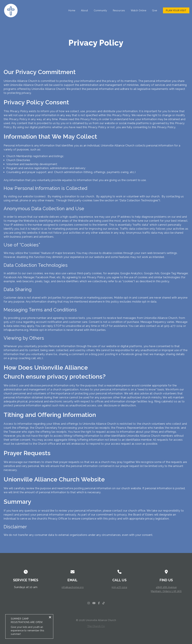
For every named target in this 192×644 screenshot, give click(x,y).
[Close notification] (50, 619)
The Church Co (96, 626)
